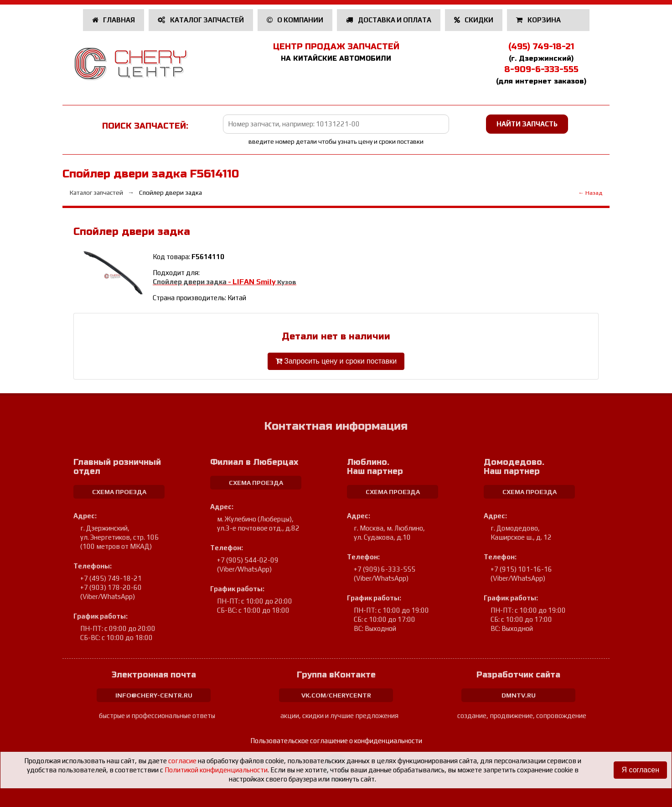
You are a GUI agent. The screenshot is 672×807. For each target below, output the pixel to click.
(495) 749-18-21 (541, 47)
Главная (114, 20)
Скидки (474, 20)
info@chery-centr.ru (154, 695)
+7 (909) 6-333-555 (385, 569)
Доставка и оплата (389, 20)
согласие (182, 761)
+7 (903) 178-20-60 (111, 587)
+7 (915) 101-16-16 (521, 569)
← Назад (590, 193)
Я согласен (640, 770)
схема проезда (119, 492)
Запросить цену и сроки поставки (336, 361)
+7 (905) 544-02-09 (248, 560)
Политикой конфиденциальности (216, 770)
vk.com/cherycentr (336, 695)
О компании (295, 20)
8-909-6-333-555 (541, 69)
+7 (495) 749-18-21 (111, 578)
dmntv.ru (519, 695)
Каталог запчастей (201, 20)
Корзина (539, 20)
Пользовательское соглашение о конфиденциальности (336, 741)
